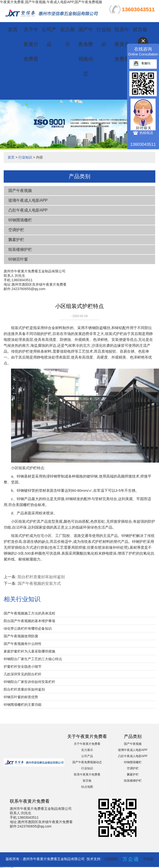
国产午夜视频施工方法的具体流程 (29, 613)
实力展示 (87, 750)
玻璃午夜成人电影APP (28, 200)
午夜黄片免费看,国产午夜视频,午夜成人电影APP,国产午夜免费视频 (51, 2)
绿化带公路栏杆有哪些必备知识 (28, 628)
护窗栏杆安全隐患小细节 (23, 667)
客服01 (142, 63)
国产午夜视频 (20, 191)
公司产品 (87, 756)
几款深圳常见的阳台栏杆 (23, 674)
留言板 (140, 29)
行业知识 (25, 157)
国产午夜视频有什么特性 (23, 644)
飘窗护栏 (16, 240)
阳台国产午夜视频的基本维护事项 (29, 621)
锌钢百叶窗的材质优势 (21, 697)
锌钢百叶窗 (18, 259)
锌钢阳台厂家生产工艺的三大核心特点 (33, 659)
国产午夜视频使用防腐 (21, 636)
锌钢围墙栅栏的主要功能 (23, 705)
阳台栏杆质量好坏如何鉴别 (41, 577)
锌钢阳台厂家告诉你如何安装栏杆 (29, 682)
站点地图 (87, 787)
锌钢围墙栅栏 (20, 220)
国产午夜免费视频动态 (87, 762)
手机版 (148, 859)
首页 (13, 29)
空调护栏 (16, 230)
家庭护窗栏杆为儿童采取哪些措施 (29, 651)
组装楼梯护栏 (20, 249)
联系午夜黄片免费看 (122, 44)
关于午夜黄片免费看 (31, 44)
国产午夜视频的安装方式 (39, 583)
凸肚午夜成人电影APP (28, 210)
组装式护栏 (114, 334)
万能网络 (111, 859)
